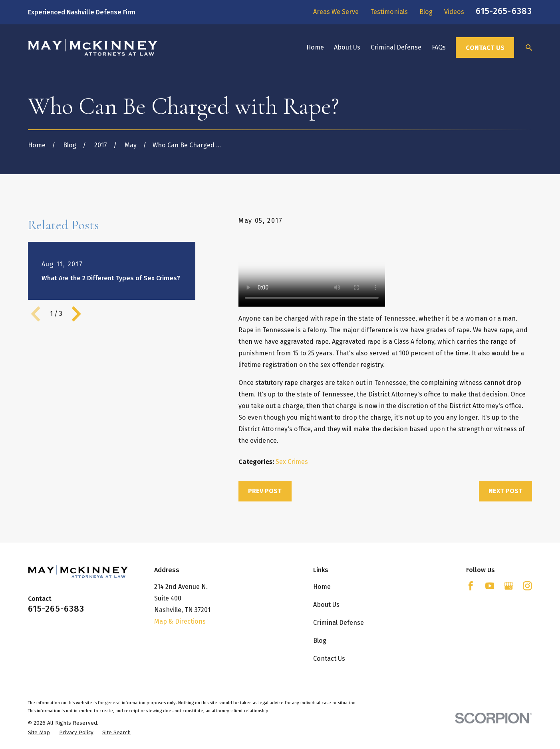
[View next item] (76, 314)
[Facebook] (471, 586)
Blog (426, 12)
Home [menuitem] (315, 47)
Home (322, 587)
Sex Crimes (292, 462)
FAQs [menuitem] (439, 47)
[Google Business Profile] (509, 586)
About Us (326, 605)
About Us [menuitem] (347, 47)
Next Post (505, 491)
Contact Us (485, 48)
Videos (454, 12)
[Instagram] (527, 586)
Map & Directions (180, 621)
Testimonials (389, 12)
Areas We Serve (336, 12)
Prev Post (265, 491)
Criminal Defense (339, 623)
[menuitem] (39, 733)
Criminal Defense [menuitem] (396, 47)
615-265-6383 (504, 11)
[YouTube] (490, 586)
